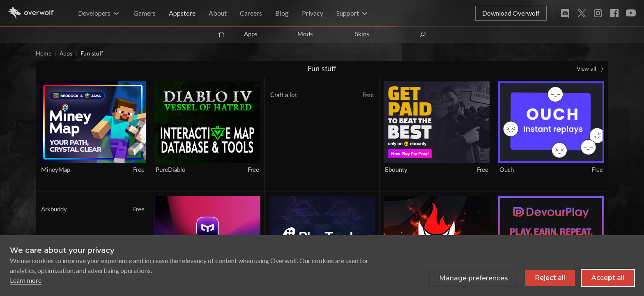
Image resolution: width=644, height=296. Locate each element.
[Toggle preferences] (474, 282)
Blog (282, 13)
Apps (251, 34)
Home (44, 54)
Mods (305, 34)
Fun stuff (92, 54)
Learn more (26, 284)
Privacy (313, 13)
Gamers (145, 13)
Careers (251, 13)
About (218, 13)
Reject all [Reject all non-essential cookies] (550, 281)
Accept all (608, 281)
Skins (362, 34)
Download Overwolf (511, 13)
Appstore (182, 13)
